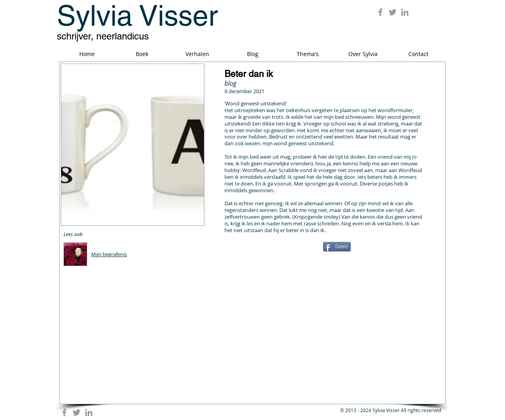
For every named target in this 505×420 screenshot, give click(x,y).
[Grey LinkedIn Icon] (405, 12)
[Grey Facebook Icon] (380, 12)
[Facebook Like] (274, 250)
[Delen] (337, 247)
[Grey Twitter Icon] (393, 12)
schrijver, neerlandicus (103, 36)
